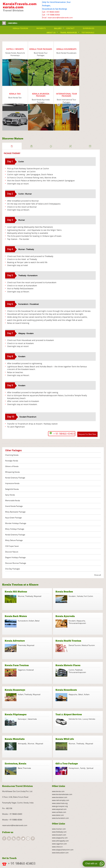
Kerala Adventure (15, 641)
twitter (23, 838)
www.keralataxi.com (60, 797)
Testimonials (88, 33)
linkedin (18, 838)
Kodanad (30, 670)
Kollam (31, 621)
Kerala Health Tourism (68, 641)
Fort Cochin (88, 596)
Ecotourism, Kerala (16, 764)
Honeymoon (74, 768)
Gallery (58, 28)
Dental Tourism (75, 645)
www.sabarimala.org (60, 803)
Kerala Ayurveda (65, 616)
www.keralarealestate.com (62, 794)
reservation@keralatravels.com (15, 825)
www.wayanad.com (59, 809)
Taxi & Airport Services (69, 714)
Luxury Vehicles (89, 719)
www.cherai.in (57, 847)
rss (14, 838)
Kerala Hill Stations (16, 592)
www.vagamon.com (59, 844)
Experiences (89, 28)
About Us (51, 33)
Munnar (21, 596)
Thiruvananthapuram (77, 623)
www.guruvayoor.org (60, 806)
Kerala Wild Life (65, 739)
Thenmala (22, 645)
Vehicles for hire (75, 719)
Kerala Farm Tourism (17, 665)
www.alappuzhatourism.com (63, 850)
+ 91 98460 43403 (53, 12)
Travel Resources (69, 33)
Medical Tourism (88, 645)
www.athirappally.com (60, 841)
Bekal (37, 621)
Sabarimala (32, 719)
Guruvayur (22, 719)
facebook (4, 838)
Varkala (80, 596)
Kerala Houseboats (66, 690)
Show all (98, 575)
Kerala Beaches (64, 592)
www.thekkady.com (59, 832)
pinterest (33, 838)
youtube (9, 838)
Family (83, 768)
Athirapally (22, 744)
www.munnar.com (59, 829)
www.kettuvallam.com (60, 853)
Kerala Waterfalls (15, 739)
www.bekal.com (58, 815)
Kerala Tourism (20, 28)
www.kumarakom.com (60, 818)
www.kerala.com (58, 791)
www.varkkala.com (59, 812)
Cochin (71, 670)
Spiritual (90, 768)
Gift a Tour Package (67, 764)
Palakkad (79, 670)
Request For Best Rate (87, 434)
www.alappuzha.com (60, 838)
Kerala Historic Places (68, 665)
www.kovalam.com (59, 835)
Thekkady (29, 596)
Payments (41, 28)
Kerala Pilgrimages (16, 714)
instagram (28, 838)
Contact (70, 28)
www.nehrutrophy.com (61, 800)
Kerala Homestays (15, 690)
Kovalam (72, 596)
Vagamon (22, 670)
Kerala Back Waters (16, 616)
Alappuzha (81, 621)
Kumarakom (23, 621)
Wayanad (37, 596)
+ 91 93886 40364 (53, 15)
